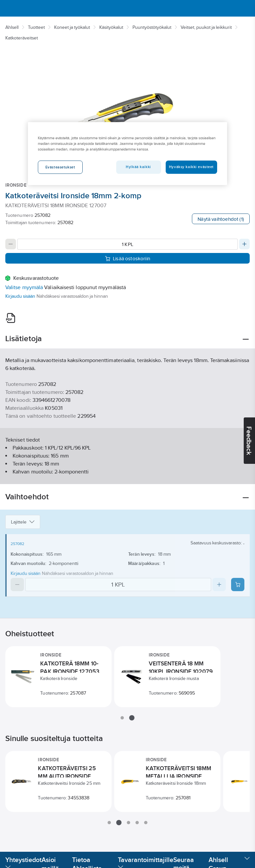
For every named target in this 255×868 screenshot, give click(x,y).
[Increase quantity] (244, 244)
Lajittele (23, 522)
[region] (127, 154)
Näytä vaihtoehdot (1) (221, 219)
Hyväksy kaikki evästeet (191, 167)
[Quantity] (127, 244)
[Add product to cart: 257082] (238, 585)
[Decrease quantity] (11, 244)
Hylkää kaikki (138, 167)
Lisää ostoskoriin (127, 258)
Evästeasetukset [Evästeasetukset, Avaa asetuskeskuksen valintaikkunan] (60, 167)
